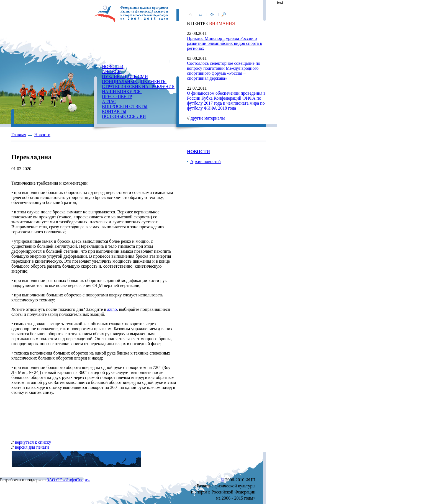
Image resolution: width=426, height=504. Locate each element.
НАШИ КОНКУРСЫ (122, 91)
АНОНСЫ (112, 72)
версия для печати (31, 447)
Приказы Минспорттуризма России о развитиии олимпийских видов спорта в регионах (224, 43)
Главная (19, 135)
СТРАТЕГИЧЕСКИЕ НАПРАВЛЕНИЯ (138, 86)
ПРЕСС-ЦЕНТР (117, 96)
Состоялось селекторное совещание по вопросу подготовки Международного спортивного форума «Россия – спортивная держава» (224, 71)
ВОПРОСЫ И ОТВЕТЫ (125, 106)
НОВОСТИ (113, 67)
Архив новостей (206, 161)
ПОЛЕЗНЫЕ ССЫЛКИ (124, 116)
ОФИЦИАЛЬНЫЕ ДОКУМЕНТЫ (134, 82)
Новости (42, 135)
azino (112, 309)
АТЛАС (109, 101)
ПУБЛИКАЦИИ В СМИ (125, 77)
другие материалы (208, 118)
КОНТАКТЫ (114, 111)
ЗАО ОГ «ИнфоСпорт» (68, 480)
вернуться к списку (33, 442)
